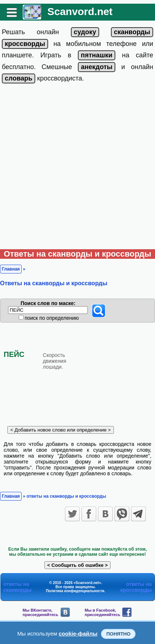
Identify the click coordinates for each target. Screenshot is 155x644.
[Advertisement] (77, 168)
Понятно (118, 634)
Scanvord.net (80, 12)
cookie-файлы (78, 634)
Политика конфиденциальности (75, 591)
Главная (11, 269)
